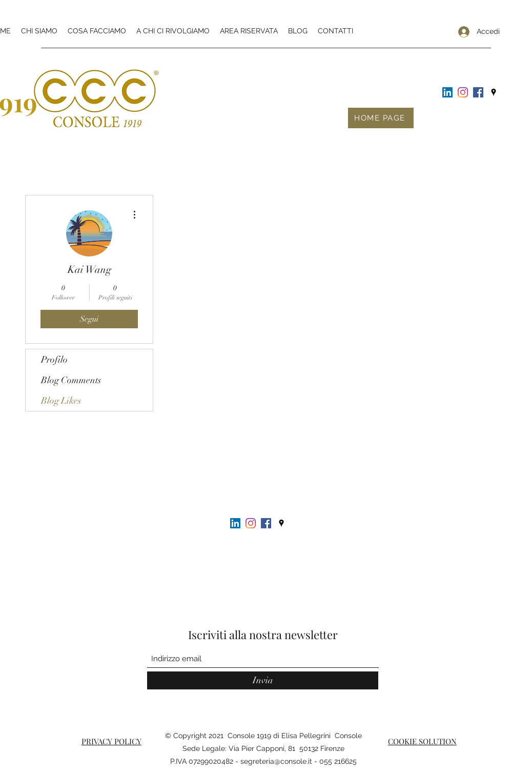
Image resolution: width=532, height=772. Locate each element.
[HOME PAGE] (381, 118)
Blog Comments (71, 380)
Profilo (54, 360)
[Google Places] (494, 92)
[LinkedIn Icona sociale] (447, 92)
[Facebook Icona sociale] (478, 92)
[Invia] (263, 680)
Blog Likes (61, 401)
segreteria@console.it (276, 761)
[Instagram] (463, 92)
